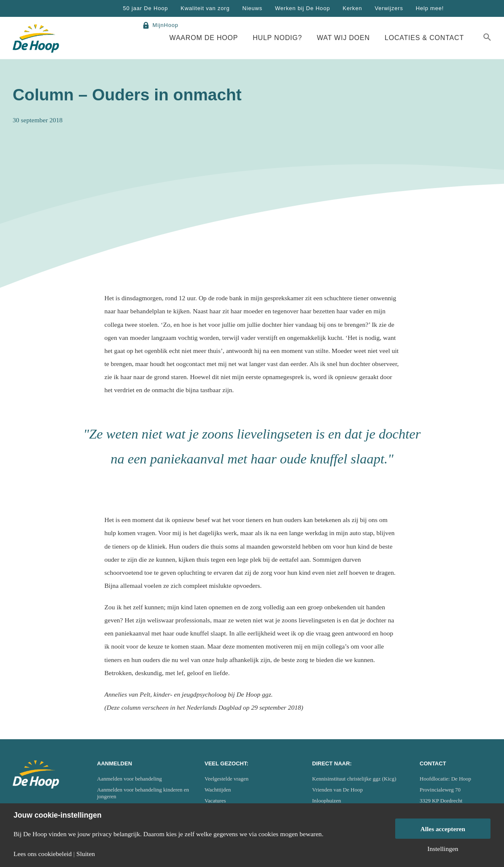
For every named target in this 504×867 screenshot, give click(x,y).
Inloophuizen (327, 801)
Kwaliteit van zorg (205, 8)
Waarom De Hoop (204, 38)
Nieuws (252, 8)
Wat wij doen (343, 38)
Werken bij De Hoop (303, 8)
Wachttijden (218, 790)
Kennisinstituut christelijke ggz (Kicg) (354, 779)
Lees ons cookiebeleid (43, 854)
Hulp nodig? (277, 38)
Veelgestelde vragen (226, 779)
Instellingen (443, 849)
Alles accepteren (443, 829)
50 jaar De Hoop (146, 8)
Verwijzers (389, 8)
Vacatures (215, 801)
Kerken (352, 8)
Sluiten (86, 854)
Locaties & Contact (424, 38)
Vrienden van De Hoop (337, 790)
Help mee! (430, 8)
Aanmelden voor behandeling (129, 779)
